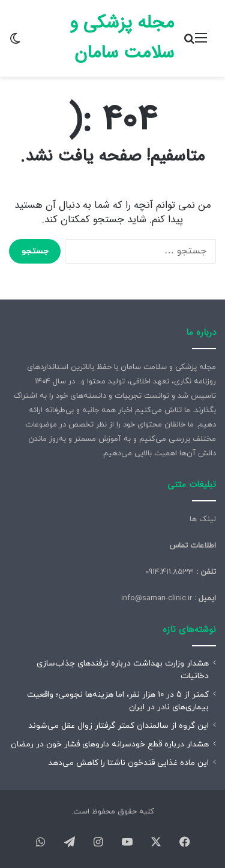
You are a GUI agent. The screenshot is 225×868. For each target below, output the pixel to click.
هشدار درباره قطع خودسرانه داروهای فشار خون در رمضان (110, 744)
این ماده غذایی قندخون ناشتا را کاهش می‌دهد (128, 763)
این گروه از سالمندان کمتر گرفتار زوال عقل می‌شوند (118, 726)
